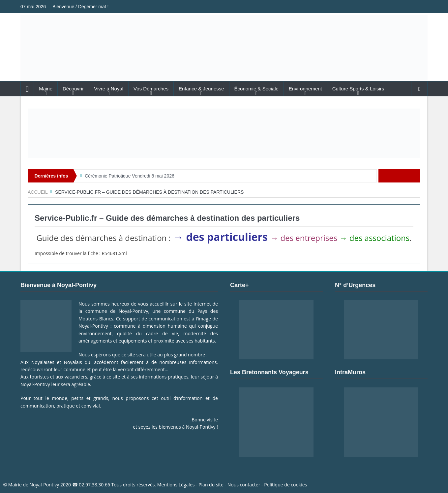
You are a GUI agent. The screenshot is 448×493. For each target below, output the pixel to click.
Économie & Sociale (256, 89)
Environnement (305, 89)
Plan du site (211, 485)
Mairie (46, 89)
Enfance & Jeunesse (201, 89)
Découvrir (73, 89)
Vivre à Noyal (109, 89)
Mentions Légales (176, 485)
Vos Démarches (151, 89)
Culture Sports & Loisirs (358, 89)
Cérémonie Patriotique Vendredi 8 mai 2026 (130, 176)
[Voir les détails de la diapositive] (224, 133)
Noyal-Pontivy (45, 485)
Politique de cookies (285, 485)
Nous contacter (244, 485)
